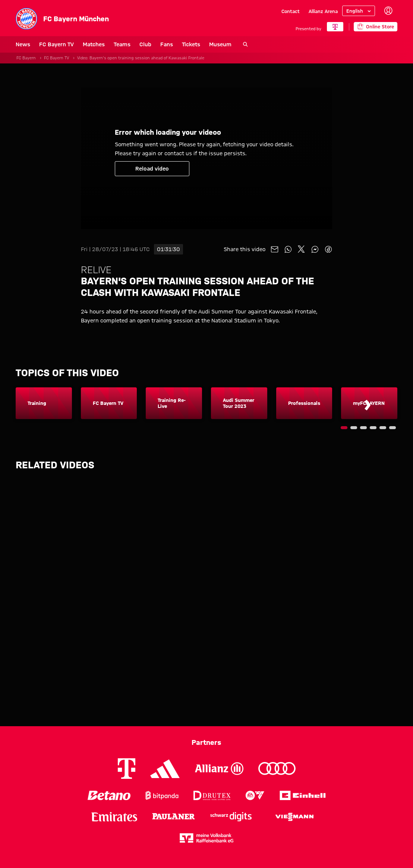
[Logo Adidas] (165, 769)
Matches (94, 44)
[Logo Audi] (277, 769)
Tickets (191, 44)
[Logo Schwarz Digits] (231, 817)
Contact (291, 11)
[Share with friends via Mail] (275, 249)
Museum (220, 44)
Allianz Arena (323, 11)
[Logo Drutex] (212, 795)
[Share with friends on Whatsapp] (288, 249)
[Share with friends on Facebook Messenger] (315, 249)
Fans (167, 44)
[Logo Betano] (109, 795)
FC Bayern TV (56, 44)
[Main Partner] (335, 27)
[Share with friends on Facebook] (328, 249)
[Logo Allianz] (219, 769)
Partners (206, 742)
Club (145, 44)
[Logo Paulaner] (174, 817)
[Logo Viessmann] (294, 817)
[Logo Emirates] (114, 817)
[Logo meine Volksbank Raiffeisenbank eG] (206, 838)
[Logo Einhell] (303, 795)
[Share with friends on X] (302, 249)
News (23, 44)
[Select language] (359, 11)
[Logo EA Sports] (255, 795)
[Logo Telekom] (127, 769)
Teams (122, 44)
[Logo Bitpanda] (162, 795)
